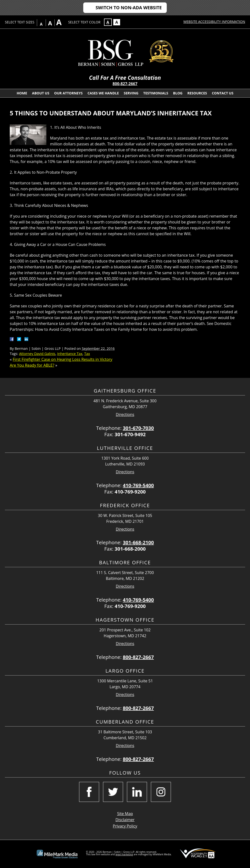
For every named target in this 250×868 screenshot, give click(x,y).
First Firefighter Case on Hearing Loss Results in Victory (62, 359)
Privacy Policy (125, 826)
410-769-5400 (138, 485)
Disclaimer (125, 820)
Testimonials (156, 93)
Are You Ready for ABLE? (32, 365)
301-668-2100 (138, 542)
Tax (87, 354)
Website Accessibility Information (214, 22)
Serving (131, 93)
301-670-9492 (130, 434)
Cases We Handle (103, 93)
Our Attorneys (68, 93)
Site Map (125, 814)
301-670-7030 (138, 428)
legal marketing (124, 854)
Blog (178, 93)
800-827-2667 (125, 84)
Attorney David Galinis (37, 354)
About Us (41, 93)
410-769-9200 (130, 492)
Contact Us (223, 93)
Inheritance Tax (70, 354)
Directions (125, 415)
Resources (197, 93)
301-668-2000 (130, 549)
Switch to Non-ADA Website (129, 8)
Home (22, 93)
